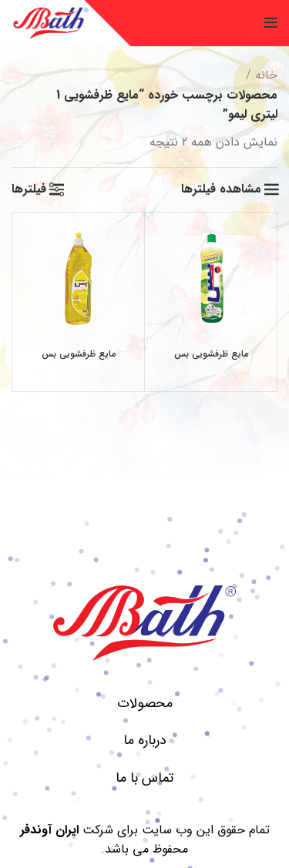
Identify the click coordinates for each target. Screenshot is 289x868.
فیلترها (29, 189)
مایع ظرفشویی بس (211, 354)
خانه (266, 75)
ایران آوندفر (49, 830)
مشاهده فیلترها (221, 189)
